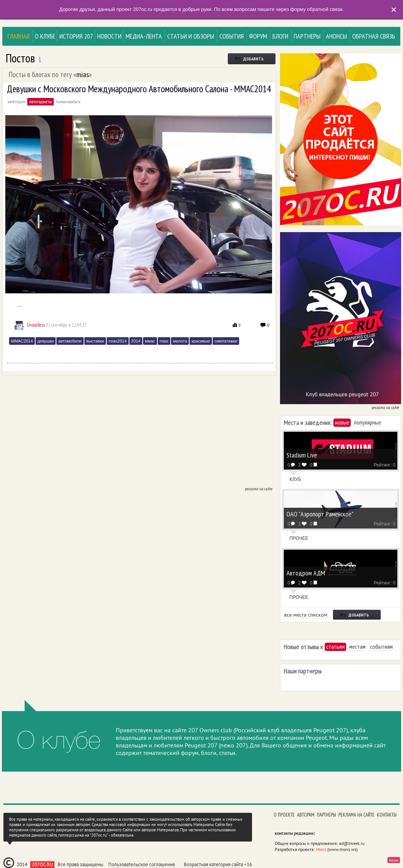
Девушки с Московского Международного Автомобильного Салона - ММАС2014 (139, 89)
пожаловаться (68, 102)
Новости (109, 36)
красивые (201, 341)
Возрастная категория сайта (213, 864)
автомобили (70, 341)
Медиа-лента (144, 36)
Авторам (306, 815)
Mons (321, 849)
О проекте (284, 815)
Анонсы (336, 36)
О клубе (45, 36)
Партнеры (307, 36)
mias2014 (118, 341)
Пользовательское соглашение (142, 865)
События (232, 36)
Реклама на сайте (356, 815)
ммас (150, 341)
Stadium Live (302, 455)
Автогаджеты (40, 102)
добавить (249, 58)
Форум (258, 36)
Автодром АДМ (306, 573)
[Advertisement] (138, 432)
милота (180, 341)
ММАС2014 (22, 341)
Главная (19, 36)
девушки (46, 341)
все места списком (306, 615)
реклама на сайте (259, 489)
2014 (136, 341)
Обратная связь (374, 36)
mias (83, 74)
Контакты (387, 815)
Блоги (280, 36)
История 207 (76, 36)
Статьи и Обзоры (191, 36)
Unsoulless (36, 325)
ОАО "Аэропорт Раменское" (320, 514)
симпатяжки (226, 341)
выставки (95, 341)
